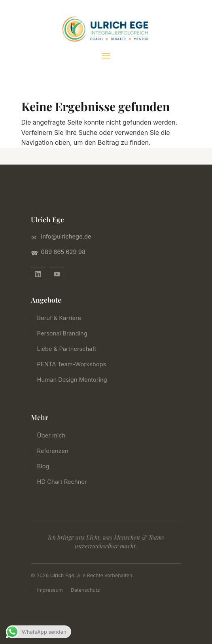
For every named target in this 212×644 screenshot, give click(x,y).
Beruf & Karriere (62, 318)
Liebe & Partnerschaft (69, 349)
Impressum (50, 590)
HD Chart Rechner (65, 482)
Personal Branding (65, 333)
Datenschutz (85, 590)
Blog (46, 466)
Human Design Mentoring (75, 380)
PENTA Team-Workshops (74, 364)
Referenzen (56, 451)
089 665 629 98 (63, 252)
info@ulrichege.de (66, 237)
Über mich (54, 436)
